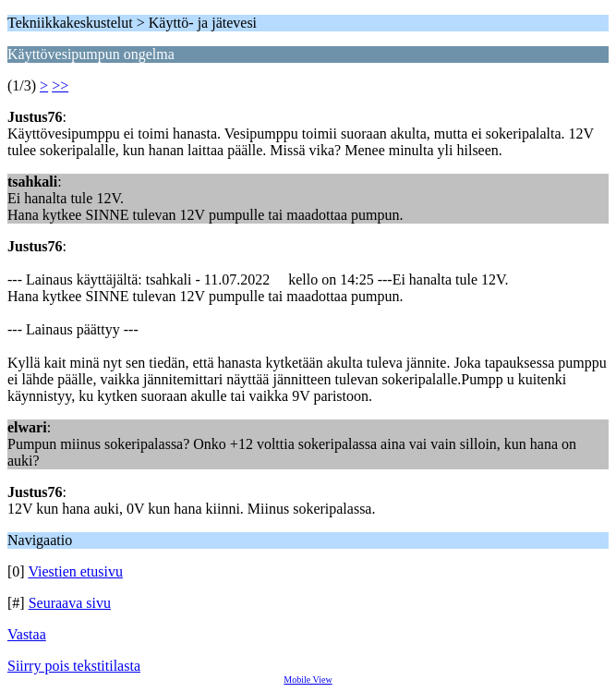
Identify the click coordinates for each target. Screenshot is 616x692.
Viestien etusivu (75, 571)
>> (60, 85)
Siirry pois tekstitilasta (74, 666)
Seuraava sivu (70, 603)
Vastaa (27, 634)
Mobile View (308, 680)
